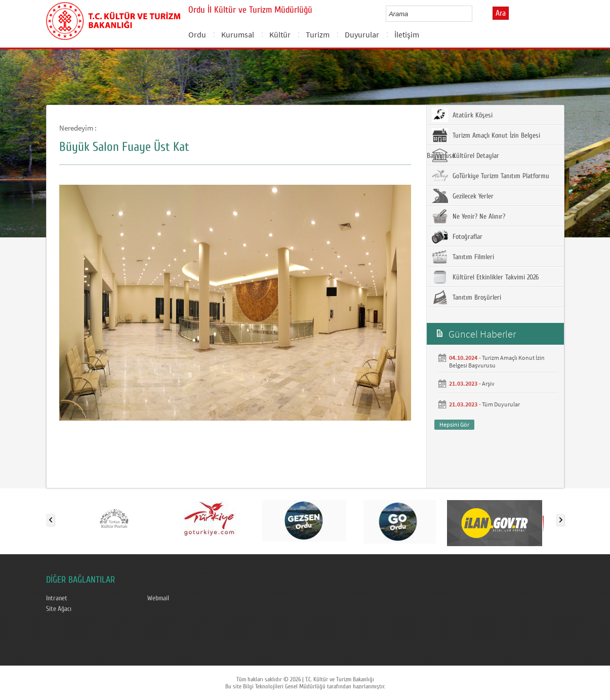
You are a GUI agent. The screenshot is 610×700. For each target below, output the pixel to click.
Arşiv (488, 383)
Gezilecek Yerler (463, 196)
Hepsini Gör (454, 424)
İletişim (407, 34)
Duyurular (362, 34)
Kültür (280, 34)
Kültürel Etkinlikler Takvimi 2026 (485, 277)
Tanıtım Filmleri (463, 257)
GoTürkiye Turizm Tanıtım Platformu (491, 176)
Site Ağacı (59, 609)
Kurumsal (238, 34)
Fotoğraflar (457, 236)
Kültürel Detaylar (465, 155)
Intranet (57, 598)
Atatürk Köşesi (462, 115)
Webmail (158, 598)
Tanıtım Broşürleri (466, 297)
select (475, 14)
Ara (501, 13)
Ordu (197, 34)
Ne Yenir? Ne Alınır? (469, 216)
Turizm (318, 34)
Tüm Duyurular (501, 404)
